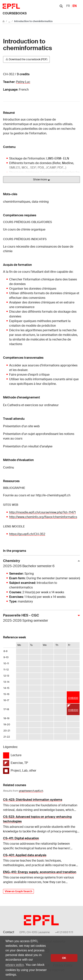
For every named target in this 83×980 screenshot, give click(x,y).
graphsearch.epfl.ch (31, 791)
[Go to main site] (4, 21)
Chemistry (40, 564)
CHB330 (73, 698)
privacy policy (15, 965)
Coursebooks (15, 13)
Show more (42, 180)
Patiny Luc (23, 82)
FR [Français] (68, 6)
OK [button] (64, 958)
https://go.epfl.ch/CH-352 (27, 534)
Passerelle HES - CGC (40, 618)
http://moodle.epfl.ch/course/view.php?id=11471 (42, 512)
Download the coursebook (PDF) (26, 59)
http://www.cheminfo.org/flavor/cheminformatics (43, 517)
